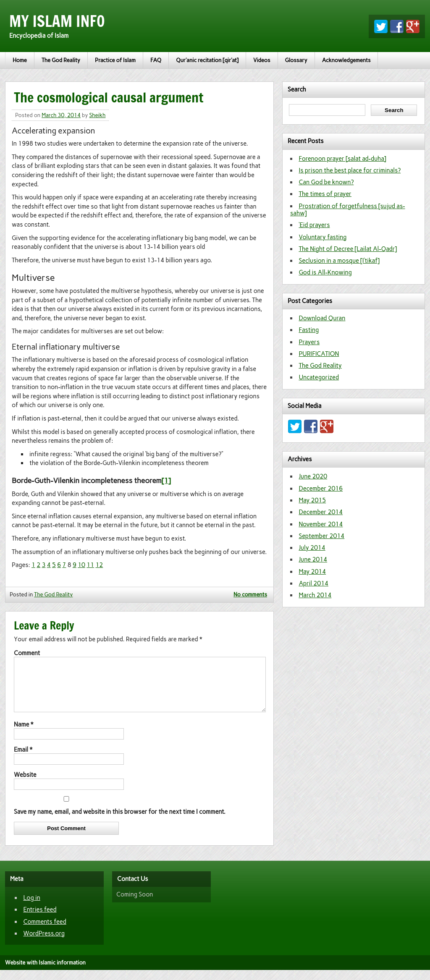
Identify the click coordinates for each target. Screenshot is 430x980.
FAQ (156, 60)
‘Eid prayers (314, 225)
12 (99, 565)
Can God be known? (326, 182)
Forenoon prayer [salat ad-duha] (342, 159)
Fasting (309, 330)
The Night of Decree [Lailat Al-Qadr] (348, 249)
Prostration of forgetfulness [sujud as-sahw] (348, 210)
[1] (166, 481)
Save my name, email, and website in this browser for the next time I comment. (120, 822)
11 (90, 565)
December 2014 (321, 512)
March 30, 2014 (61, 115)
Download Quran (322, 318)
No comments (250, 595)
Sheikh (97, 115)
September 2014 (321, 536)
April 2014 (313, 583)
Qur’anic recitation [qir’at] (207, 60)
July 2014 (312, 548)
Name (24, 734)
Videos (262, 60)
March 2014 (315, 595)
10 (81, 565)
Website (25, 785)
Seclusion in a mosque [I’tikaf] (339, 261)
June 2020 (313, 476)
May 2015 (312, 500)
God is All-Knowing (325, 272)
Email (23, 760)
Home (20, 60)
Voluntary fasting (322, 237)
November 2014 (321, 524)
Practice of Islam (115, 60)
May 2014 (312, 572)
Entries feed (40, 920)
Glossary (296, 60)
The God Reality (61, 60)
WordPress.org (44, 943)
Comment (27, 653)
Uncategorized (319, 377)
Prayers (309, 342)
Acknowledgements (346, 60)
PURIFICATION (319, 354)
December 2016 (321, 489)
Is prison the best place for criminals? (350, 170)
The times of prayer (325, 194)
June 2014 (313, 559)
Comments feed (45, 932)
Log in (31, 908)
